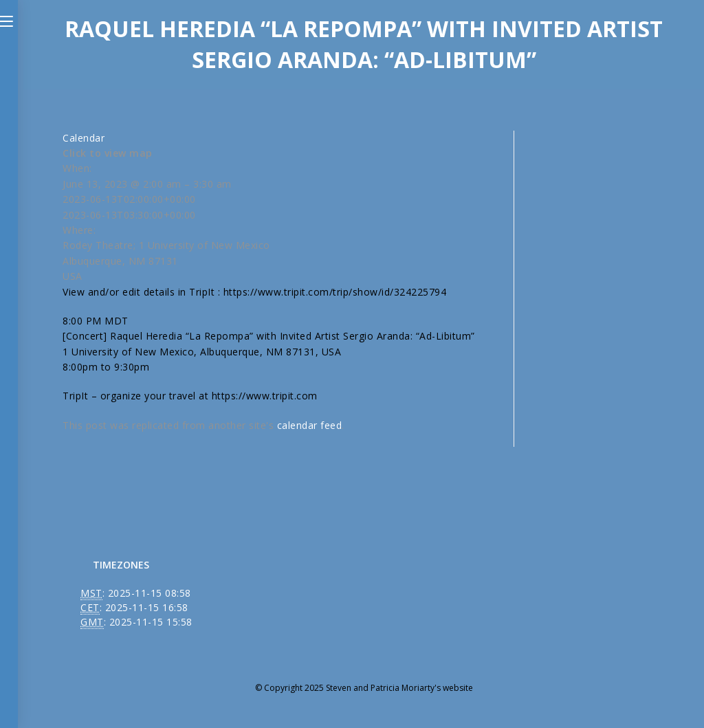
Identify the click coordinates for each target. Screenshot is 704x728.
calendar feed (310, 425)
